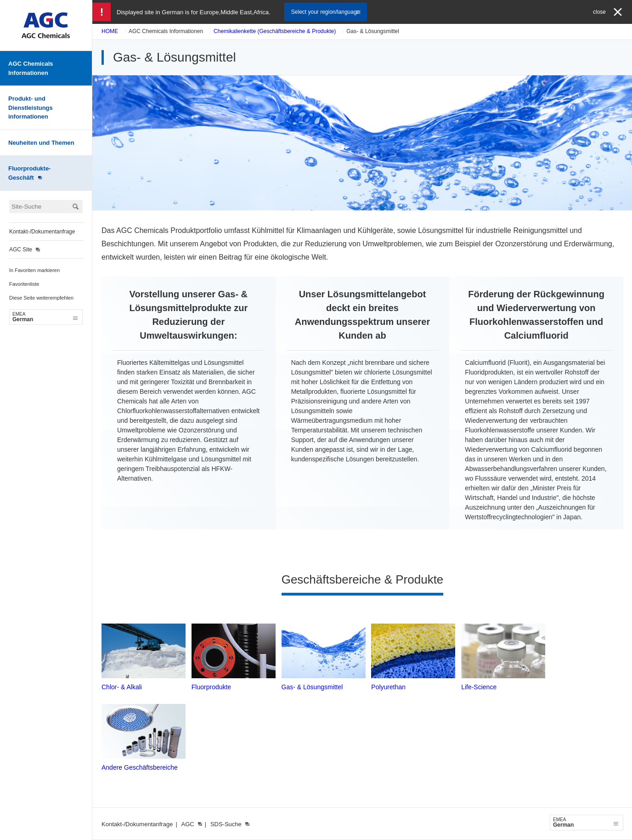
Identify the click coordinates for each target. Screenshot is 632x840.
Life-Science (479, 687)
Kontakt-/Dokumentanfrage (42, 232)
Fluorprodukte (211, 687)
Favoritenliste (24, 284)
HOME (110, 31)
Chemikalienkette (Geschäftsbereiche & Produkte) (275, 31)
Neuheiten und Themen (41, 143)
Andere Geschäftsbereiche (140, 767)
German (45, 317)
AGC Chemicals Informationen (31, 68)
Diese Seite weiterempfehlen (41, 298)
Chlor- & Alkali (122, 687)
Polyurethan (388, 687)
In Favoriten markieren (34, 270)
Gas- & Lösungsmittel (312, 687)
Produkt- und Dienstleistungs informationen (31, 108)
